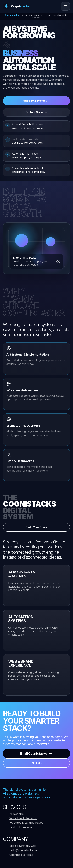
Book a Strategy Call (22, 846)
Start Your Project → (37, 101)
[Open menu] (65, 6)
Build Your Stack (36, 527)
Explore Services (36, 112)
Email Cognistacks (36, 753)
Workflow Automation (23, 818)
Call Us (37, 763)
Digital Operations (21, 827)
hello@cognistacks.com (24, 850)
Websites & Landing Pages (26, 823)
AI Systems (17, 814)
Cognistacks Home (21, 855)
